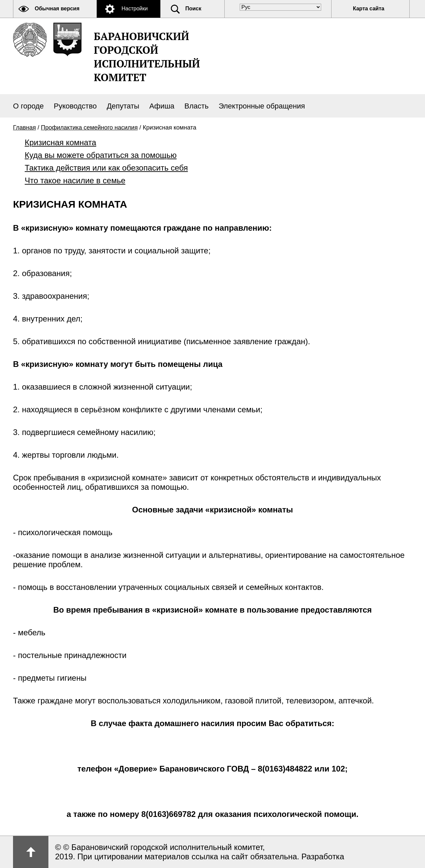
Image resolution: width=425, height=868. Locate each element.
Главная (25, 128)
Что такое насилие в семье (75, 180)
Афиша (162, 106)
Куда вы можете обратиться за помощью (101, 155)
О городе (28, 106)
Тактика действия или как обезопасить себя (106, 168)
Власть (196, 106)
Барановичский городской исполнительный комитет (147, 57)
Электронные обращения (262, 106)
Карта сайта (369, 9)
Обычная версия (57, 9)
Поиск (193, 9)
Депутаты (123, 106)
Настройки (135, 9)
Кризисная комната (60, 142)
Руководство (75, 106)
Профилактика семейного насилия (89, 128)
